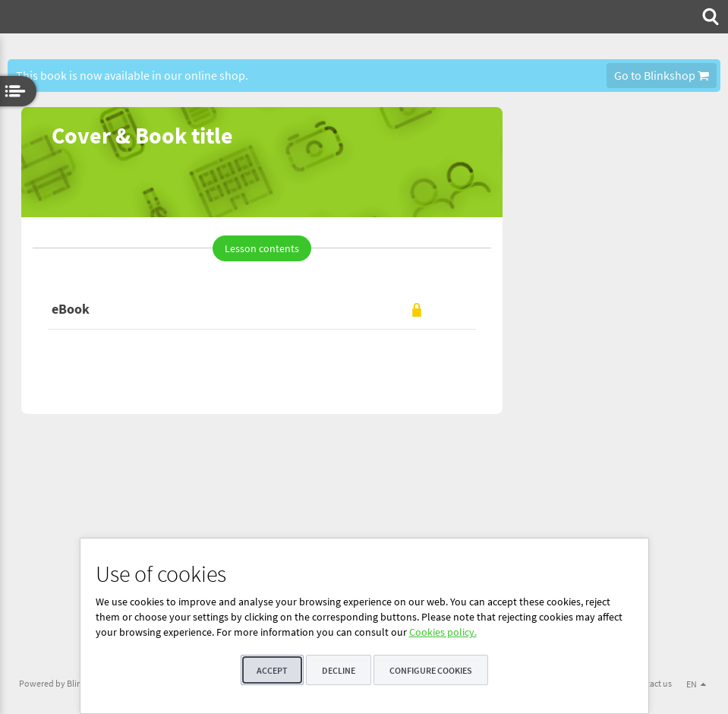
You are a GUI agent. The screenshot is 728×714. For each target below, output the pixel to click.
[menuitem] (709, 17)
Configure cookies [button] (431, 670)
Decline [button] (339, 670)
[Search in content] (709, 17)
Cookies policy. (443, 632)
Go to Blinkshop (662, 75)
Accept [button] (272, 670)
